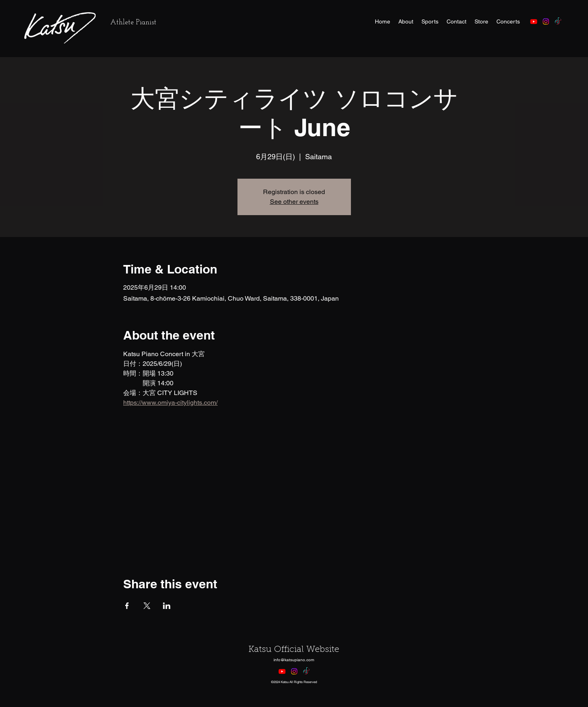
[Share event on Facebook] (127, 606)
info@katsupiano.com (294, 660)
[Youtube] (534, 21)
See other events (294, 202)
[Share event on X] (147, 606)
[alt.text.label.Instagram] (546, 21)
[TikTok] (558, 21)
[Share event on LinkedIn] (167, 606)
